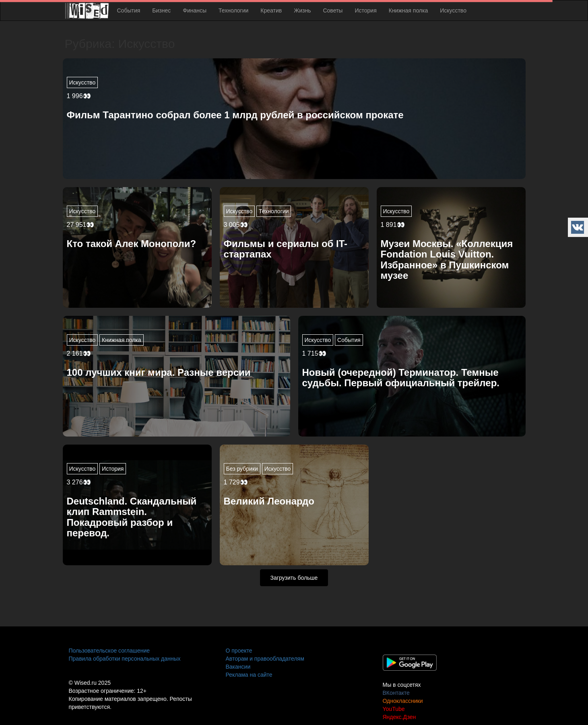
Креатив (271, 10)
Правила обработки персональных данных (125, 659)
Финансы (195, 10)
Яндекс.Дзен (399, 717)
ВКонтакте (396, 693)
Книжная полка (409, 10)
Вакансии (238, 667)
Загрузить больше (294, 578)
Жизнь (302, 10)
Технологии (233, 10)
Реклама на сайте (249, 675)
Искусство (453, 10)
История (365, 10)
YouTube (394, 709)
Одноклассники (403, 701)
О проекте (239, 651)
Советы (333, 10)
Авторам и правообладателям (265, 659)
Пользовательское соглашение (109, 651)
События (129, 10)
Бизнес (161, 10)
